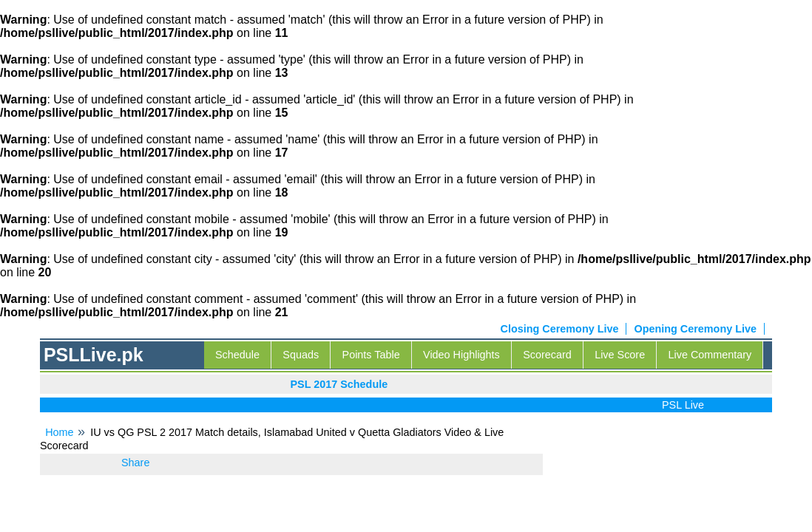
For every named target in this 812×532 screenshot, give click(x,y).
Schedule (237, 355)
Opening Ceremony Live (695, 329)
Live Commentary (710, 355)
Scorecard (547, 355)
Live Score (620, 355)
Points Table (371, 355)
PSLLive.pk (94, 355)
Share (135, 463)
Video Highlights (461, 355)
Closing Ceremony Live (560, 329)
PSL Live (685, 405)
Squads (301, 355)
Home (59, 432)
